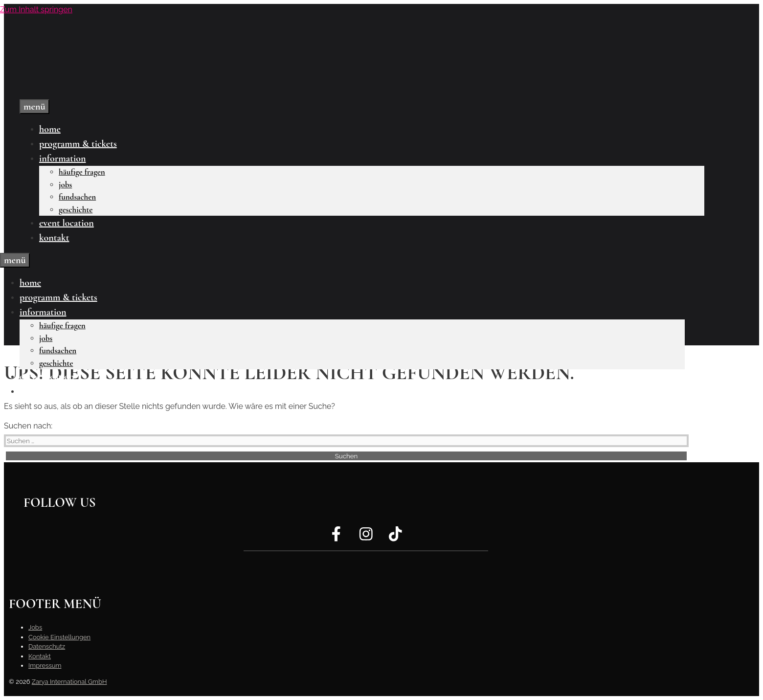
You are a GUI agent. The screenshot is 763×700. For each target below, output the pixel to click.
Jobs (65, 185)
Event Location (67, 223)
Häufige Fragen (82, 172)
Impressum (45, 666)
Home (50, 129)
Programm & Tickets (78, 144)
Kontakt (54, 238)
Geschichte (76, 210)
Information (62, 158)
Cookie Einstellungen (59, 637)
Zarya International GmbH (69, 682)
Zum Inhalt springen (36, 10)
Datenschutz (47, 646)
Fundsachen (77, 197)
